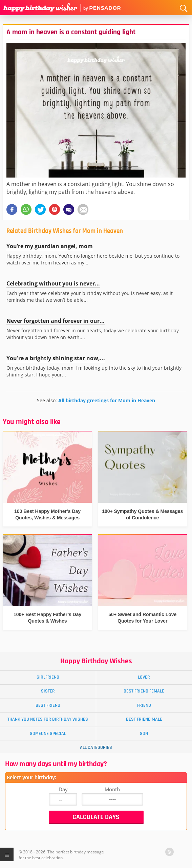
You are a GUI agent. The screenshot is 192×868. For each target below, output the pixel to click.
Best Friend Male (144, 719)
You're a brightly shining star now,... (56, 358)
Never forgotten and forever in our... (56, 321)
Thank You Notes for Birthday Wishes (48, 719)
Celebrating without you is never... (53, 283)
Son (144, 734)
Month (112, 789)
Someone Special (48, 734)
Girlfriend (48, 677)
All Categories (96, 747)
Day (63, 789)
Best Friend (48, 705)
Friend (144, 705)
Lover (144, 677)
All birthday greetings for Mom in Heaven (107, 400)
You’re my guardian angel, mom (50, 246)
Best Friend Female (144, 691)
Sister (48, 691)
